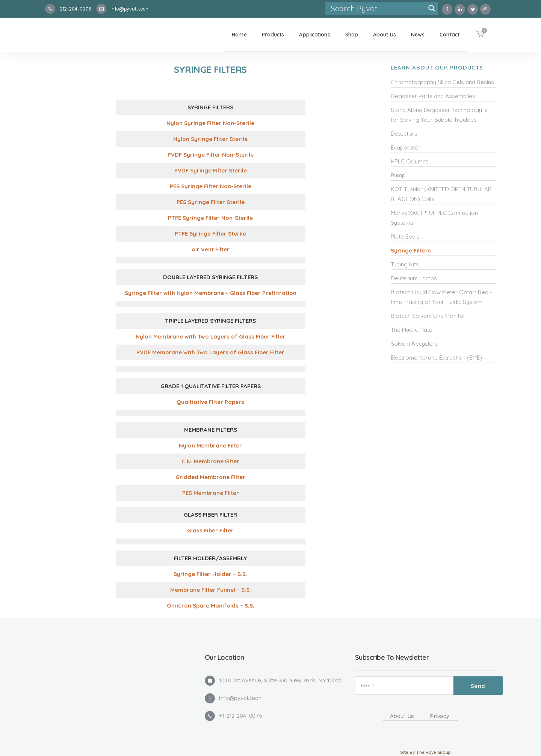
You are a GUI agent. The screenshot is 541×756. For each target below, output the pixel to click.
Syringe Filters (411, 250)
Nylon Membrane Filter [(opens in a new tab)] (210, 445)
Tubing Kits (405, 264)
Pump (398, 175)
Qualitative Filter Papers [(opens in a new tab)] (210, 402)
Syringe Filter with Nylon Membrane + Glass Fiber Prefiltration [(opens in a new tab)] (211, 293)
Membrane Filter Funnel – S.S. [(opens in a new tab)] (211, 590)
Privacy (439, 716)
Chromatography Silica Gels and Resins (442, 82)
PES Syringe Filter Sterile (211, 202)
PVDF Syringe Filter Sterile (211, 170)
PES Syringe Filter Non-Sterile (211, 186)
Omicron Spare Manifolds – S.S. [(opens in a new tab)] (211, 606)
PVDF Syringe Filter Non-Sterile (211, 155)
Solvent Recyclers (414, 344)
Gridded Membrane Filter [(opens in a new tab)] (210, 477)
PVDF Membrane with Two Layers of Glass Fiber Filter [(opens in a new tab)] (210, 352)
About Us (402, 716)
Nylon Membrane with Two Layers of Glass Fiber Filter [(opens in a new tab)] (211, 336)
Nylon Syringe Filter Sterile (210, 139)
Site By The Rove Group (425, 752)
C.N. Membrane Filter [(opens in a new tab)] (210, 461)
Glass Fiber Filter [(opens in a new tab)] (210, 530)
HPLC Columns (410, 161)
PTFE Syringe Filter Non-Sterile (210, 218)
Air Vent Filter (211, 249)
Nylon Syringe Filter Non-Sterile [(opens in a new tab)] (210, 123)
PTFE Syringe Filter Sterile (210, 234)
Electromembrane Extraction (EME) (436, 358)
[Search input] (377, 8)
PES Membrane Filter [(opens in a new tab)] (211, 493)
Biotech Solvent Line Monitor (428, 316)
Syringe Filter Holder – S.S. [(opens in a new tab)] (210, 574)
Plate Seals (405, 237)
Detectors (404, 134)
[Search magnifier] (432, 8)
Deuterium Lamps (414, 278)
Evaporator (406, 147)
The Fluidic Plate (412, 330)
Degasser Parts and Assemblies (433, 96)
